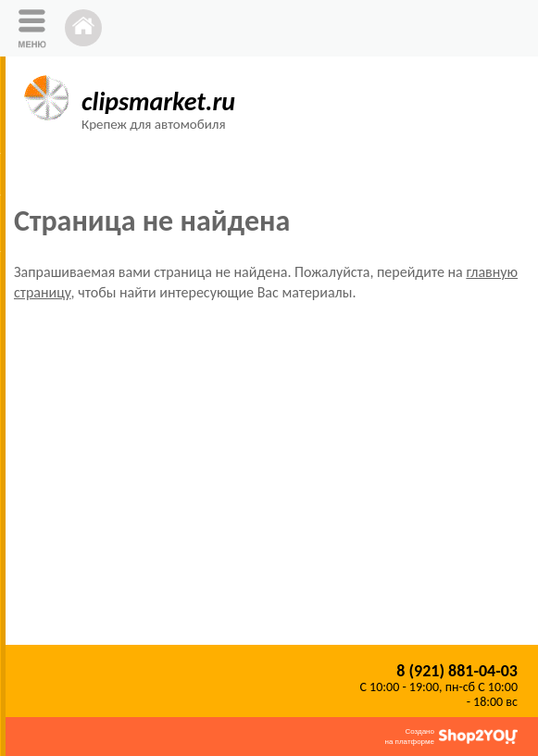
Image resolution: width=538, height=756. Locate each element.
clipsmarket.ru (158, 101)
